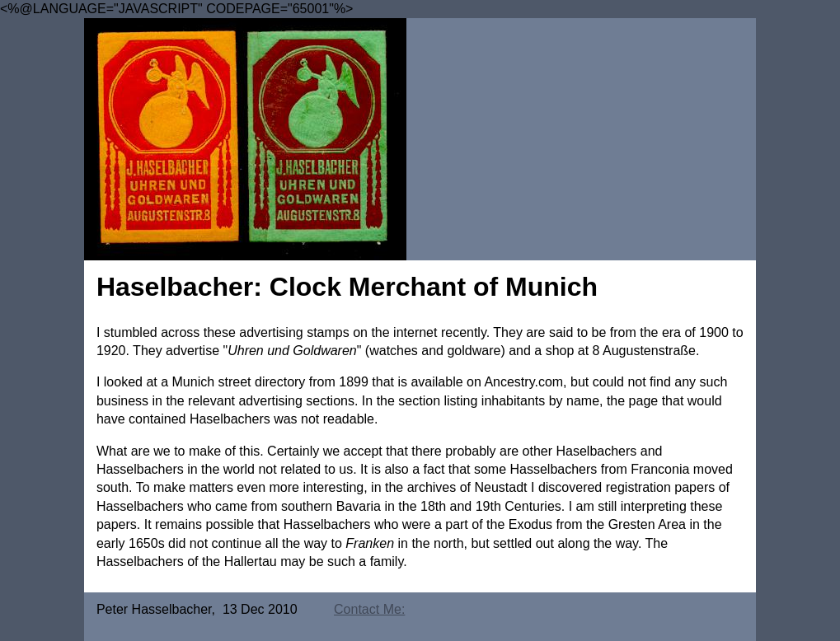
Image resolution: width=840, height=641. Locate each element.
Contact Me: (369, 609)
